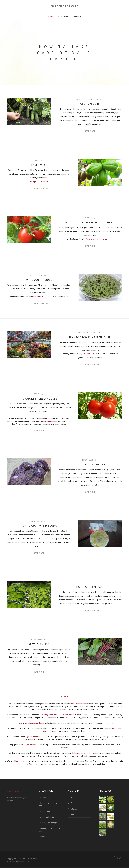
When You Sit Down (39, 280)
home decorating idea (27, 745)
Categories (62, 17)
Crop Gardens (90, 104)
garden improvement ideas (37, 736)
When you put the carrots (89, 333)
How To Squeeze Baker (90, 587)
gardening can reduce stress (87, 753)
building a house (18, 761)
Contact (74, 803)
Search (77, 17)
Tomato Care (38, 160)
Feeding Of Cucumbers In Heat (49, 830)
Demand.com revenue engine (97, 239)
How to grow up (38, 640)
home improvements (33, 723)
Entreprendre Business (39, 181)
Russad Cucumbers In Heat (48, 804)
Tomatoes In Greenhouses (39, 399)
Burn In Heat (45, 811)
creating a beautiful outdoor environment (58, 715)
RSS (72, 815)
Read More (90, 131)
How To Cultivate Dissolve (39, 526)
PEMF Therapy (48, 421)
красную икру (89, 354)
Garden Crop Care (64, 6)
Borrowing (44, 797)
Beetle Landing (39, 644)
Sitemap (74, 809)
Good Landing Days (48, 817)
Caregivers (39, 165)
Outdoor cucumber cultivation (89, 99)
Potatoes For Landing (90, 464)
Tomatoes (38, 394)
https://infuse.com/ (40, 296)
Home (51, 17)
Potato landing (89, 460)
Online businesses (78, 704)
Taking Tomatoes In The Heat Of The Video (90, 222)
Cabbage (89, 582)
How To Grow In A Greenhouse (90, 337)
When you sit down (38, 275)
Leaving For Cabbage (49, 823)
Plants (43, 837)
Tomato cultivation (38, 521)
